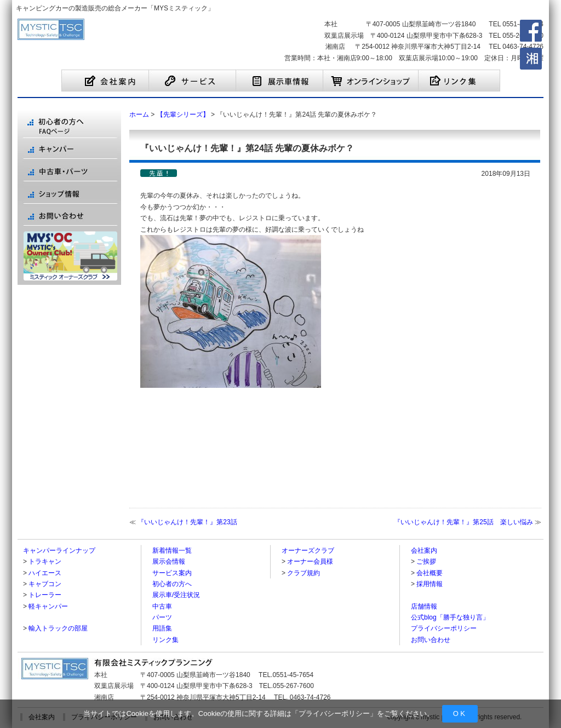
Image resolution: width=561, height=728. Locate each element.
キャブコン (45, 584)
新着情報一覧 (172, 551)
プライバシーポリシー (334, 713)
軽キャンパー (48, 606)
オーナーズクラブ (308, 551)
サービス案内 (172, 573)
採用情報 (430, 584)
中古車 (162, 606)
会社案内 (424, 551)
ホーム (139, 114)
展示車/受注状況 (176, 595)
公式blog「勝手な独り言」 (450, 617)
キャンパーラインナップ (59, 551)
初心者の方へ (172, 584)
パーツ (162, 617)
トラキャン (45, 561)
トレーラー (45, 595)
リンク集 (165, 640)
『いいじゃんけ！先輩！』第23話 (187, 522)
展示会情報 (169, 561)
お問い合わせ (431, 640)
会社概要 (430, 573)
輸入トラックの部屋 (58, 628)
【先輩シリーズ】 (183, 114)
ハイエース (45, 573)
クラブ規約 (304, 573)
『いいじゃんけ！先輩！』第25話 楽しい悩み (463, 522)
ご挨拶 (426, 561)
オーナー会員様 (310, 561)
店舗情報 (424, 606)
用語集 (162, 628)
